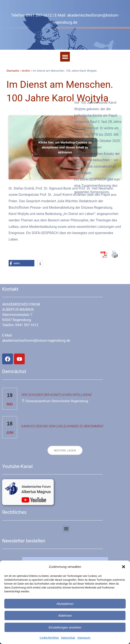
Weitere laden (65, 451)
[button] (124, 567)
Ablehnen (65, 615)
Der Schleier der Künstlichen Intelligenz (57, 395)
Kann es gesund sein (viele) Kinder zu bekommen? (62, 426)
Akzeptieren (65, 604)
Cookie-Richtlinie (49, 638)
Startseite (13, 71)
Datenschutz (68, 638)
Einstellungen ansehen (65, 627)
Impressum (84, 638)
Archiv (26, 71)
